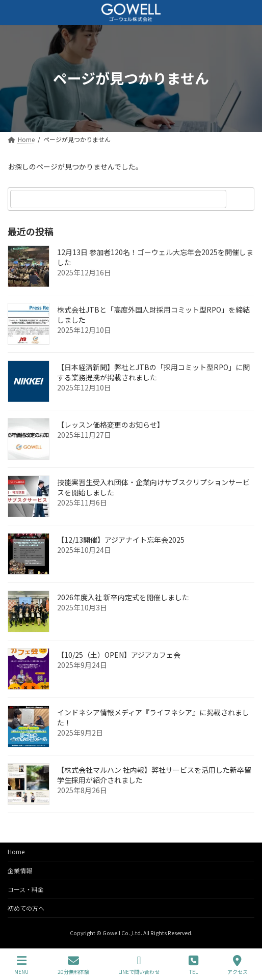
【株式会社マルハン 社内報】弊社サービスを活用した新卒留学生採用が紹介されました (154, 775)
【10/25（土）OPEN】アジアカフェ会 (119, 655)
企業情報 (20, 870)
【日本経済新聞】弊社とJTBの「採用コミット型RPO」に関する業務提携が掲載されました (153, 372)
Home (16, 851)
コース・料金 (26, 889)
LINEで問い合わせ (139, 965)
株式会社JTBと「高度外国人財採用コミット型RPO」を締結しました (153, 315)
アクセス (238, 965)
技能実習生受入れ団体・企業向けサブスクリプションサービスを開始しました (153, 487)
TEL (193, 965)
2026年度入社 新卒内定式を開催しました (123, 597)
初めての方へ (26, 908)
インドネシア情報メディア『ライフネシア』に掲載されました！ (153, 717)
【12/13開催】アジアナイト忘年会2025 (121, 540)
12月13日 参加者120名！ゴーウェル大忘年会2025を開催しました (155, 257)
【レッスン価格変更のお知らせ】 (111, 425)
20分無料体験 (73, 965)
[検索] (242, 199)
